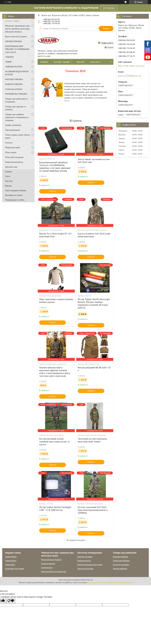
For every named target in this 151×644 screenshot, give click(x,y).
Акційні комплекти (13, 125)
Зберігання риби (13, 147)
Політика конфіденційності (122, 582)
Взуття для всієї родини (16, 36)
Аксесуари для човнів (15, 569)
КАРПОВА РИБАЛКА (14, 79)
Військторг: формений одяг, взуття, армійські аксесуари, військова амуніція (18, 29)
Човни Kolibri (11, 561)
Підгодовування (13, 130)
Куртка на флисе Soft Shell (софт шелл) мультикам (94, 235)
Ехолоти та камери (121, 565)
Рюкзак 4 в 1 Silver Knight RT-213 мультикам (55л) (55, 235)
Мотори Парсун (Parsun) (51, 560)
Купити (53, 191)
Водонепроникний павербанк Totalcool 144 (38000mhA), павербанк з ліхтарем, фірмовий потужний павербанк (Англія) (55, 167)
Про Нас (9, 181)
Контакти (95, 62)
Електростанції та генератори (54, 572)
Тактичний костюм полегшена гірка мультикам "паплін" (92, 440)
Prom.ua (90, 580)
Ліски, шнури (11, 152)
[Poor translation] (11, 601)
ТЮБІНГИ (9, 57)
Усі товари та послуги (76, 540)
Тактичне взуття (84, 561)
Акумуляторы (47, 568)
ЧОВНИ (8, 62)
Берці (67, 101)
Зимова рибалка (120, 569)
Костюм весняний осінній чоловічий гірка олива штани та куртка (54, 442)
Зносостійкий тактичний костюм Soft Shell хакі (94, 161)
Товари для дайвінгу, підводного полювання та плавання (17, 117)
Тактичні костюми (85, 557)
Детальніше (109, 8)
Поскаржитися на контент (98, 582)
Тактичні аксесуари (85, 569)
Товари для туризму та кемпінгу (15, 108)
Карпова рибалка (120, 557)
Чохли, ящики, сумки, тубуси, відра (18, 136)
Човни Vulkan (11, 557)
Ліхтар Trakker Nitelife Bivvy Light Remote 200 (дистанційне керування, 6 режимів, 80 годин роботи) (94, 303)
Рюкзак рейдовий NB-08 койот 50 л (94, 369)
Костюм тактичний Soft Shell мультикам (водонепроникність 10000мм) (93, 510)
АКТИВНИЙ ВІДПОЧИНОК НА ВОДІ (17, 73)
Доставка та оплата (14, 195)
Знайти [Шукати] (106, 28)
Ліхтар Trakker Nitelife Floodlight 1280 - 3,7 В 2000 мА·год (55, 509)
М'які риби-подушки (14, 157)
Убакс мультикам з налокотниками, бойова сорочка (56, 301)
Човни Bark (10, 565)
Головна (44, 62)
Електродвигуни (48, 564)
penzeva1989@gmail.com (130, 76)
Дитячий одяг (11, 167)
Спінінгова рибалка (14, 89)
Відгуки (8, 186)
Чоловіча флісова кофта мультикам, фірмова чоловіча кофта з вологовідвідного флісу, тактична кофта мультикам (55, 372)
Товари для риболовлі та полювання (17, 100)
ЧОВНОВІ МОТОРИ (14, 67)
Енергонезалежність (14, 162)
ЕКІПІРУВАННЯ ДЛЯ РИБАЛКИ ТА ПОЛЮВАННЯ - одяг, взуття (18, 49)
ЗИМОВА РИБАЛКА (14, 41)
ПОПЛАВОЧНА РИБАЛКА (16, 94)
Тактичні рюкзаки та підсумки (90, 565)
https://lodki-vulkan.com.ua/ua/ (131, 66)
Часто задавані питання (16, 190)
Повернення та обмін (15, 200)
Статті (8, 176)
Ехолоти (9, 143)
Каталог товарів (12, 21)
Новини (8, 172)
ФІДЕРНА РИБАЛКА (14, 84)
